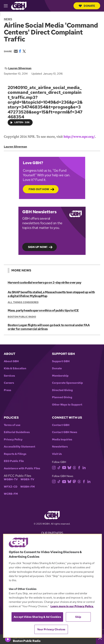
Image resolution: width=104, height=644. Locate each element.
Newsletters (60, 447)
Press (7, 390)
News (8, 19)
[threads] (75, 467)
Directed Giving (62, 390)
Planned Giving (62, 397)
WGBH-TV (11, 479)
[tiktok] (60, 467)
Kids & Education (15, 368)
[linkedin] (85, 467)
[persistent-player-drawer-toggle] (100, 639)
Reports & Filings (15, 454)
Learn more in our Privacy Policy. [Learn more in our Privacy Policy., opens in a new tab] (72, 606)
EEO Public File (14, 461)
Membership (60, 376)
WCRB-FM (11, 494)
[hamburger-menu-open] (7, 6)
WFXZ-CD (11, 487)
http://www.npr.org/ (79, 137)
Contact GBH (61, 425)
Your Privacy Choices (51, 629)
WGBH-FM (28, 487)
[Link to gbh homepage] (19, 5)
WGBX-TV (27, 479)
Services (9, 376)
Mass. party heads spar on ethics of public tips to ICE (43, 310)
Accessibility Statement (19, 447)
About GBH (11, 361)
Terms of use (12, 425)
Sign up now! (38, 247)
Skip (78, 617)
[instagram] (55, 467)
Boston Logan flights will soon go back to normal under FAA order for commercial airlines (49, 327)
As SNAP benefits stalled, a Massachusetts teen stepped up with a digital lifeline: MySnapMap (51, 294)
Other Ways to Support (67, 405)
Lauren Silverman (20, 68)
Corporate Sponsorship (67, 383)
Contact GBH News (65, 432)
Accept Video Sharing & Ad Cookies (37, 617)
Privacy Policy (13, 440)
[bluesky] (70, 467)
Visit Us (57, 454)
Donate (87, 6)
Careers (9, 383)
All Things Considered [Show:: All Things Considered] (23, 302)
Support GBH (61, 361)
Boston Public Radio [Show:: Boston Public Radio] (22, 317)
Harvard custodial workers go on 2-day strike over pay (44, 283)
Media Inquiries (62, 440)
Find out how (39, 189)
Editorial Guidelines (17, 432)
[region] (52, 586)
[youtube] (65, 467)
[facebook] (80, 467)
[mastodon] (75, 481)
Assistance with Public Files (22, 468)
